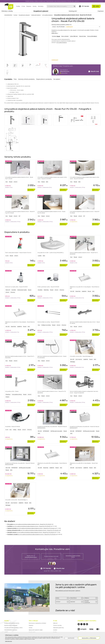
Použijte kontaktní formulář (51, 556)
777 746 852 (46, 568)
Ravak (58, 36)
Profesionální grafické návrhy (12, 623)
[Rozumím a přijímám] (89, 638)
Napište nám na (31, 556)
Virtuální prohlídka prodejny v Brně (13, 628)
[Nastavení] (71, 638)
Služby (18, 6)
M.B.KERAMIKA (8, 15)
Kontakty (41, 6)
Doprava (29, 6)
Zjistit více (55, 33)
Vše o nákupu (33, 621)
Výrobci (55, 630)
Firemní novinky (57, 625)
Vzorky (35, 6)
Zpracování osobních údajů (36, 630)
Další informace (8, 641)
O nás (23, 6)
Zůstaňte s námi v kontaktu (87, 621)
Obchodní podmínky (58, 628)
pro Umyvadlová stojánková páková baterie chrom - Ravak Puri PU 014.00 (29, 524)
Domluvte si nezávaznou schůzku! (37, 623)
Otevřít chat (59, 568)
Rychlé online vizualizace (11, 625)
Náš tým (55, 623)
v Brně (73, 556)
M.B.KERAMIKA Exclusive (11, 630)
